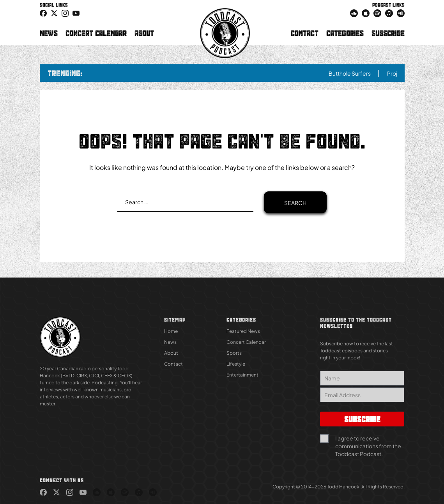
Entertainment (242, 375)
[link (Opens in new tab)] (43, 13)
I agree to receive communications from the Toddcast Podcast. (368, 446)
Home (171, 331)
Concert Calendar (96, 33)
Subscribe (388, 33)
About (144, 33)
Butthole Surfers (354, 73)
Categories (345, 33)
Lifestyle (236, 364)
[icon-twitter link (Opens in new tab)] (54, 13)
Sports (234, 353)
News (49, 33)
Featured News (243, 331)
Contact (305, 33)
